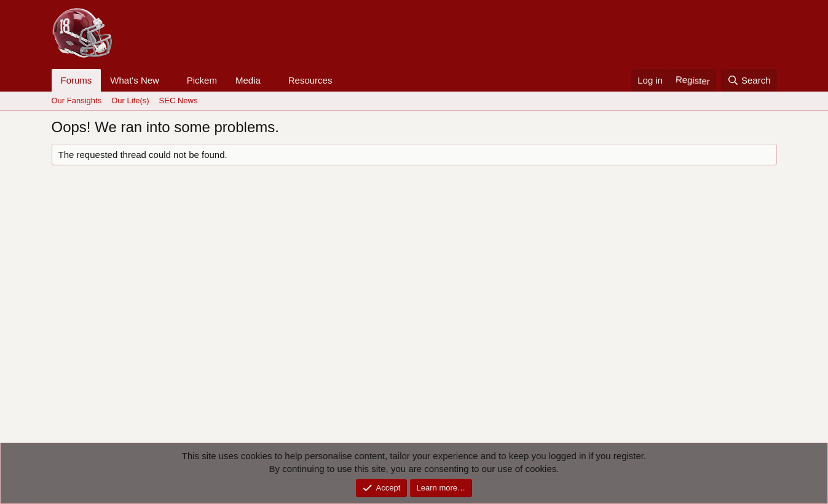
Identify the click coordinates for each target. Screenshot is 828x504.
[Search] (749, 80)
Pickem (202, 80)
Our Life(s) (130, 100)
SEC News (179, 100)
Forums (77, 80)
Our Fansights (77, 100)
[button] (169, 80)
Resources (310, 80)
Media (248, 80)
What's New (135, 80)
